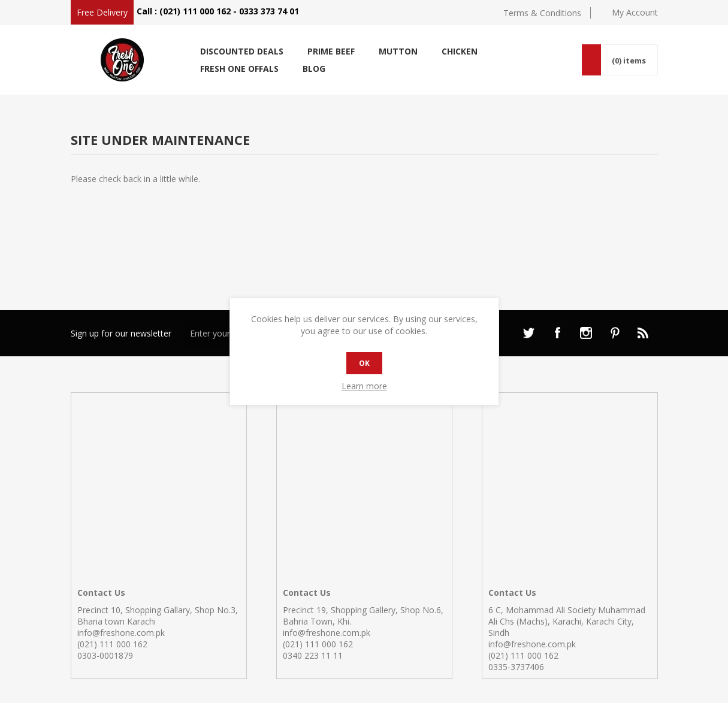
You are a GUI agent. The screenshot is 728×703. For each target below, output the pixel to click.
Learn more (364, 386)
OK (364, 363)
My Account (635, 12)
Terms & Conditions (542, 13)
